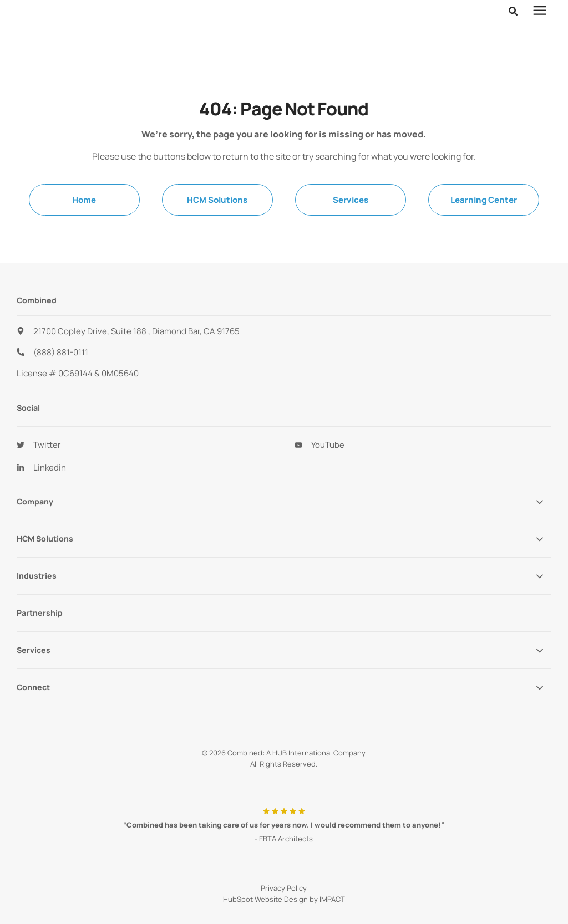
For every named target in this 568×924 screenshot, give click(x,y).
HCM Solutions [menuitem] (217, 200)
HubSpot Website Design (265, 899)
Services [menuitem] (351, 200)
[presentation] (540, 25)
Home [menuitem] (84, 200)
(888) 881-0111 (61, 352)
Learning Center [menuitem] (484, 200)
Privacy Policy (284, 888)
